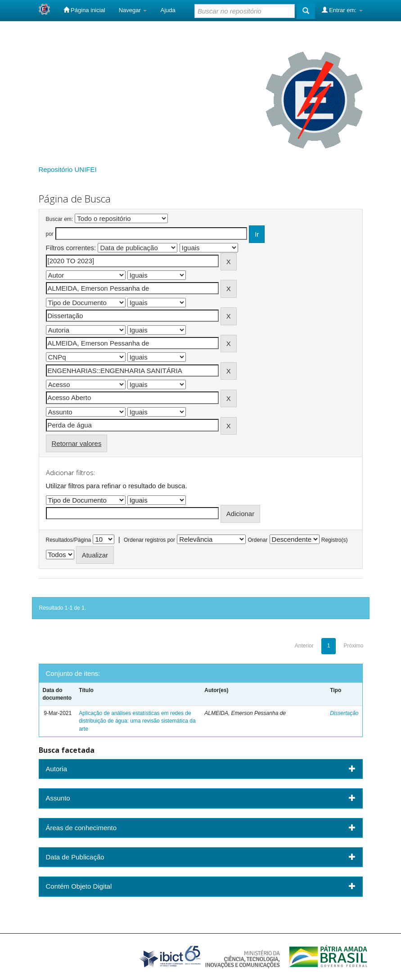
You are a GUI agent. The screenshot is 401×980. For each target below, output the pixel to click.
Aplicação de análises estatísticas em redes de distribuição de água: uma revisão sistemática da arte (137, 721)
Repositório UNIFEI (68, 169)
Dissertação (344, 713)
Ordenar (257, 540)
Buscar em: (60, 219)
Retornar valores (77, 443)
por (50, 234)
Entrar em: (342, 10)
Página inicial (84, 10)
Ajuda (168, 10)
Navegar (133, 10)
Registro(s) (335, 540)
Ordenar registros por (149, 540)
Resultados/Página (69, 540)
